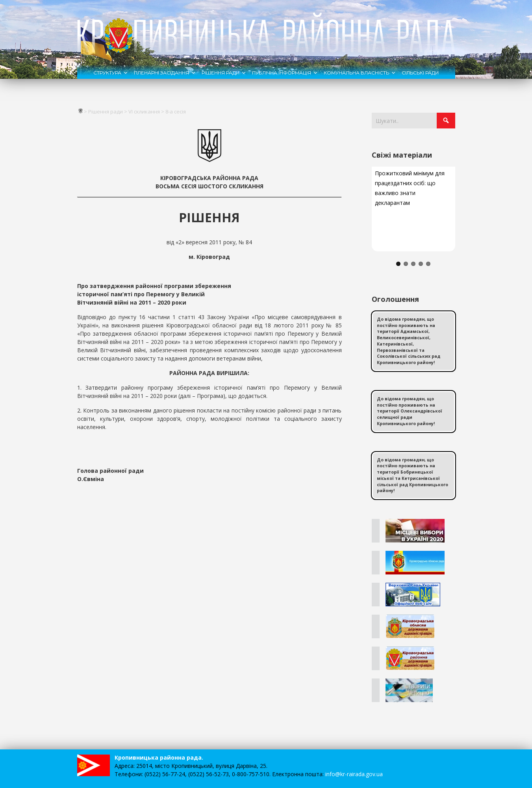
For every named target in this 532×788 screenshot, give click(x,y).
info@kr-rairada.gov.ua (354, 774)
